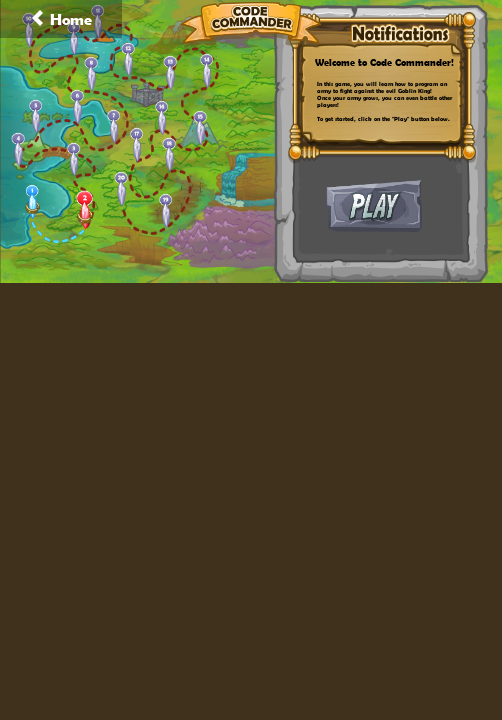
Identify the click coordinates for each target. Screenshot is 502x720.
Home (61, 19)
